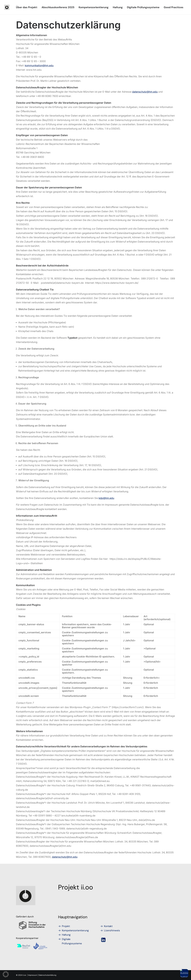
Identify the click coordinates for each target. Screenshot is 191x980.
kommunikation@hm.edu (39, 66)
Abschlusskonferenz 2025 (58, 7)
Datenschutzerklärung (47, 975)
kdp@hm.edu (106, 498)
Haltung (118, 7)
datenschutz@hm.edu (145, 92)
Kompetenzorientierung (94, 7)
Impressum (33, 975)
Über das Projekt (27, 7)
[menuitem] (27, 7)
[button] (103, 941)
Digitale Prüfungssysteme (143, 7)
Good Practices (174, 7)
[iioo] (7, 7)
